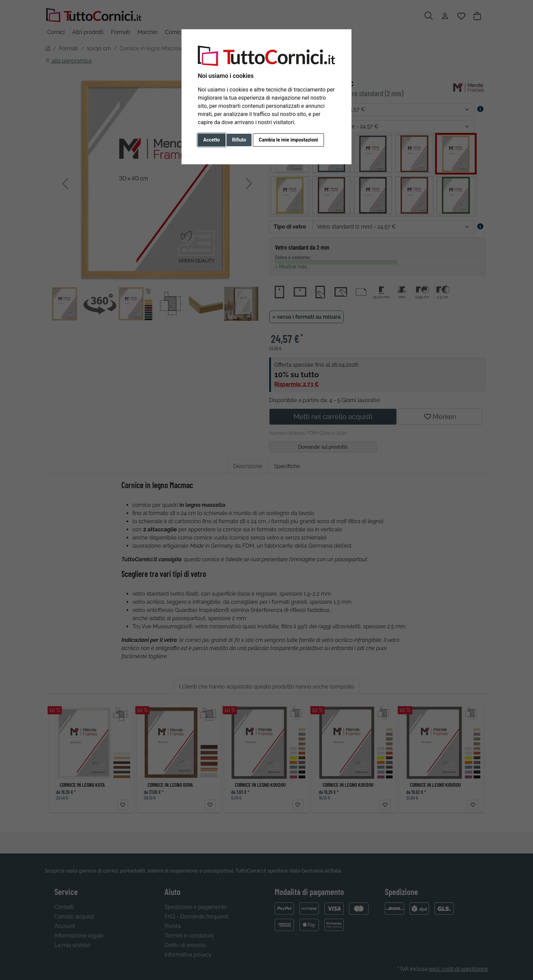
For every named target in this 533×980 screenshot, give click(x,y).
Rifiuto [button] (239, 140)
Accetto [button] (212, 140)
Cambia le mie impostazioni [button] (288, 140)
